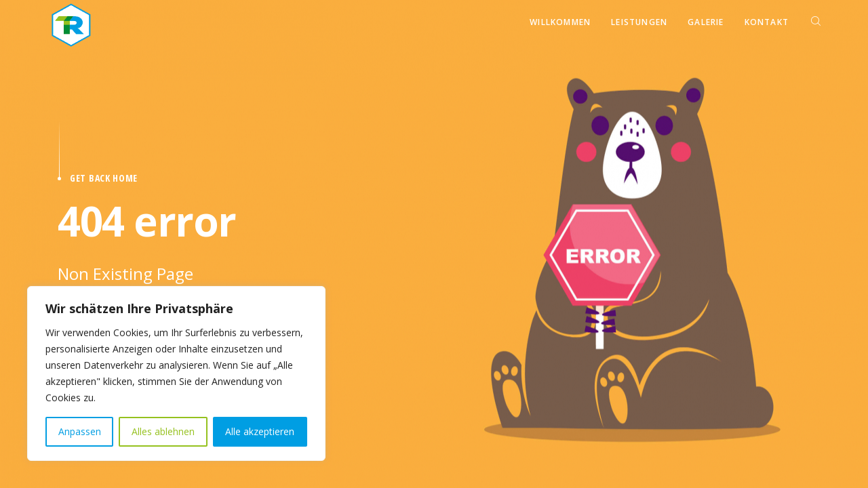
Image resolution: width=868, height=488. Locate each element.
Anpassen (80, 431)
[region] (176, 373)
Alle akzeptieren (260, 431)
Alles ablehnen (163, 431)
